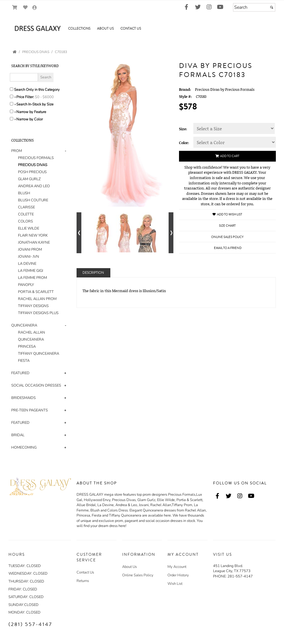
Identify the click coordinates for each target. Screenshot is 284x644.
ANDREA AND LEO (34, 186)
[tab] (40, 232)
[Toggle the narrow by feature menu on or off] (12, 111)
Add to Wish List (227, 214)
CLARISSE (26, 207)
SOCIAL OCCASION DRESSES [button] (36, 385)
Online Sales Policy (138, 575)
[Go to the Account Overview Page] (35, 8)
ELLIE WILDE (29, 228)
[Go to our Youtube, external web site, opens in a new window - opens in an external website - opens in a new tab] (220, 7)
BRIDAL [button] (18, 435)
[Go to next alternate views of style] (171, 233)
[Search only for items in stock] (12, 104)
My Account (177, 567)
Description (93, 273)
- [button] (65, 151)
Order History (178, 575)
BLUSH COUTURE (33, 200)
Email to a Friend (228, 248)
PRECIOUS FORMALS (36, 158)
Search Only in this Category (37, 90)
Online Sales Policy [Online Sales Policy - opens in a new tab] (227, 237)
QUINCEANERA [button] (24, 325)
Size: (183, 129)
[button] (79, 29)
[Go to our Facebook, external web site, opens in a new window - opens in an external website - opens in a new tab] (187, 7)
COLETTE (26, 214)
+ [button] (65, 373)
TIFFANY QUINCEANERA (39, 354)
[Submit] (272, 7)
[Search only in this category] (12, 89)
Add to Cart (227, 156)
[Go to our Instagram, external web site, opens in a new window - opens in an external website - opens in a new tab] (209, 7)
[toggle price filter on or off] (12, 96)
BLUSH (24, 193)
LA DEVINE (27, 264)
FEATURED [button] (20, 373)
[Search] (254, 7)
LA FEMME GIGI (31, 271)
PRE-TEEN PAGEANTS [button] (30, 410)
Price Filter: (25, 97)
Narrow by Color (30, 119)
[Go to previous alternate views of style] (79, 233)
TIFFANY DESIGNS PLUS (38, 313)
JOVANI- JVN (29, 257)
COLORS (25, 221)
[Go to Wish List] (25, 7)
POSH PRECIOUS (32, 172)
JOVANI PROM (30, 250)
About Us (129, 567)
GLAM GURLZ (29, 179)
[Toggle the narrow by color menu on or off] (12, 119)
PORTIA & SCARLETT (36, 292)
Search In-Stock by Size (35, 104)
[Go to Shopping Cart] (15, 7)
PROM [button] (17, 151)
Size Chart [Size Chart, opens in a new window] (227, 226)
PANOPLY (26, 285)
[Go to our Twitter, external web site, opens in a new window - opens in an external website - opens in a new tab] (198, 7)
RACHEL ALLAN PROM (37, 299)
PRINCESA (27, 347)
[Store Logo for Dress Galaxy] (37, 29)
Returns (83, 581)
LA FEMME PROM (33, 278)
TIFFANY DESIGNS (33, 306)
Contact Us (85, 572)
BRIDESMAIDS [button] (24, 398)
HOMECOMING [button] (24, 447)
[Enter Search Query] (24, 77)
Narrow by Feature (31, 112)
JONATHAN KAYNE (34, 242)
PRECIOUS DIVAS (33, 165)
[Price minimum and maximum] (46, 97)
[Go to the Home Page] (15, 52)
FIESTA (24, 361)
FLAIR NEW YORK (33, 235)
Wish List (175, 584)
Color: (184, 143)
